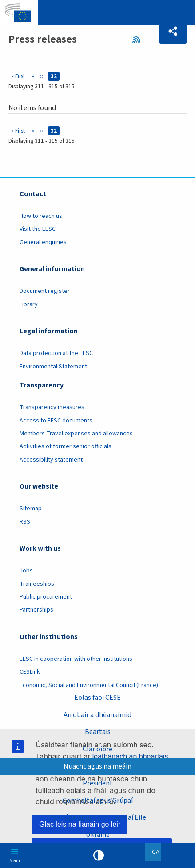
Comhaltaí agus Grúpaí (98, 800)
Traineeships (37, 584)
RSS (139, 39)
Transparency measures (52, 407)
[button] (173, 32)
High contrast (99, 856)
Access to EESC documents (56, 421)
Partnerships (36, 610)
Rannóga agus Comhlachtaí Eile (97, 817)
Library (29, 304)
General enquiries (43, 242)
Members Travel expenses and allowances (76, 434)
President (98, 783)
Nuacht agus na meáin (97, 766)
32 (55, 76)
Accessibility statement (51, 460)
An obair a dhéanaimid (97, 715)
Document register (45, 291)
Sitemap (31, 509)
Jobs (26, 571)
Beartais (98, 732)
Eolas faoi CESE (97, 697)
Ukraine (98, 834)
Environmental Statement (53, 367)
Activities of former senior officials (66, 446)
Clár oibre (97, 749)
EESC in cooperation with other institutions (76, 659)
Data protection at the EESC (56, 353)
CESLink (30, 672)
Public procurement (46, 597)
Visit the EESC (38, 229)
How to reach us (41, 216)
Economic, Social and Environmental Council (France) (90, 685)
